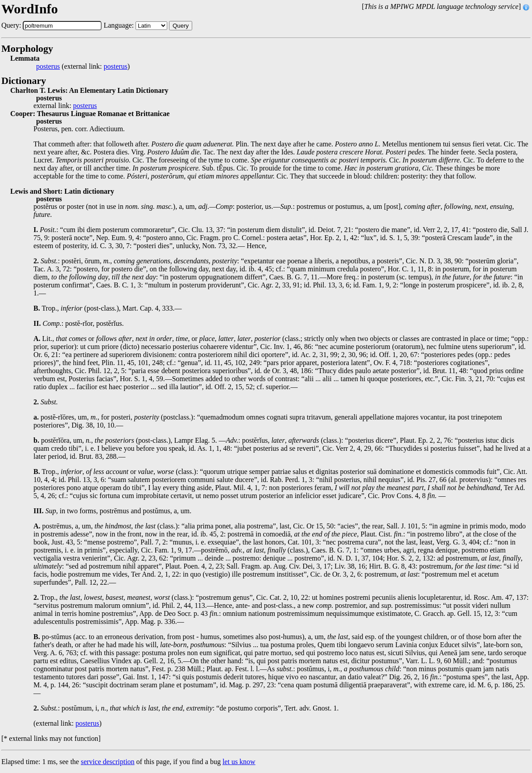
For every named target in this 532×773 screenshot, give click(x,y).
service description (107, 762)
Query (181, 26)
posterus (48, 66)
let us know (239, 762)
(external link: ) (83, 66)
